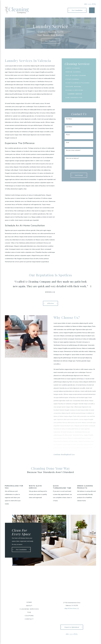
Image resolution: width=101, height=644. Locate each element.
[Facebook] (26, 626)
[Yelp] (33, 626)
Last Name (69, 131)
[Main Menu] (92, 10)
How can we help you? (72, 163)
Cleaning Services (29, 609)
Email (68, 147)
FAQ (29, 613)
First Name (69, 124)
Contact (29, 619)
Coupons (29, 616)
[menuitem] (76, 68)
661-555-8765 (90, 4)
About (29, 606)
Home (29, 603)
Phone (68, 139)
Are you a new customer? (73, 155)
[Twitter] (29, 626)
